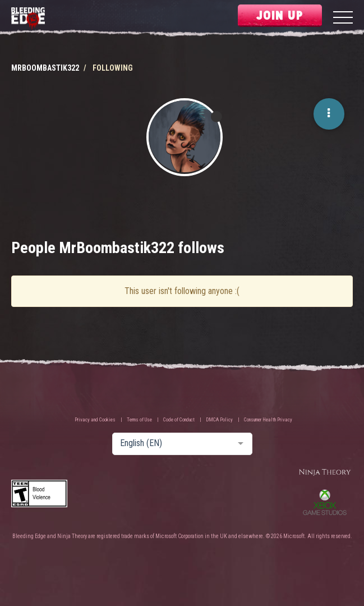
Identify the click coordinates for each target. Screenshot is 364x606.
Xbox (325, 502)
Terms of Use (139, 420)
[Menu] (343, 19)
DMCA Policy (219, 420)
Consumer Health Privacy (268, 420)
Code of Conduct (179, 420)
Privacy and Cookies (95, 420)
